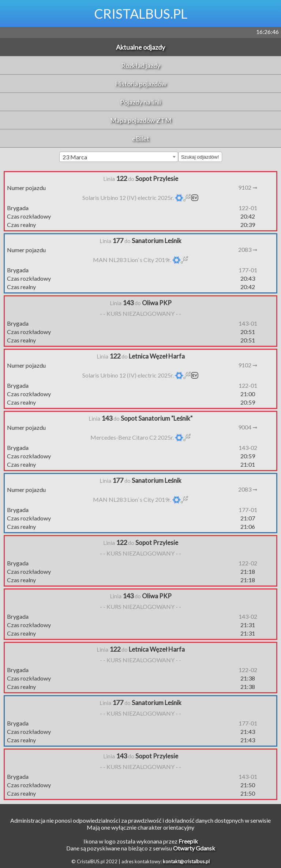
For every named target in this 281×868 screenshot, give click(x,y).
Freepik (188, 841)
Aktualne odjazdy (140, 47)
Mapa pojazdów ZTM (141, 120)
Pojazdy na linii (140, 102)
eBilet (141, 139)
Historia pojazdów (141, 84)
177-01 (248, 270)
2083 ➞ (248, 249)
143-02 (248, 448)
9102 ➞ (248, 187)
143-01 (248, 323)
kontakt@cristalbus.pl (186, 861)
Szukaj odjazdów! (200, 157)
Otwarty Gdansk (194, 848)
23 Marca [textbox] (75, 157)
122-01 (248, 208)
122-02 (248, 563)
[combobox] (119, 157)
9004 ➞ (248, 427)
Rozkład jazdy (141, 65)
